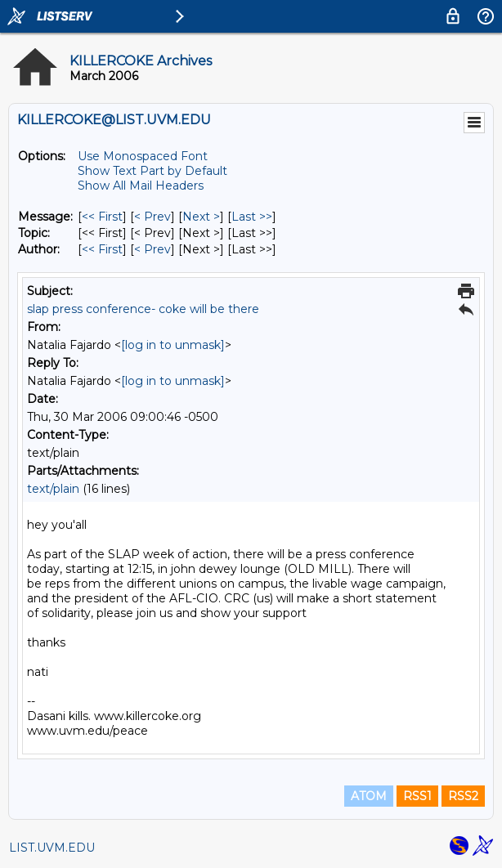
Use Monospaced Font (143, 156)
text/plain (53, 489)
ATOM (369, 796)
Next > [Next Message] (201, 217)
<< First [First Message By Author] (102, 249)
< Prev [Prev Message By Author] (152, 249)
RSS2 (463, 796)
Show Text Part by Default (152, 171)
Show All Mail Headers (141, 186)
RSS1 (417, 796)
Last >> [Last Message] (252, 217)
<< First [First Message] (102, 217)
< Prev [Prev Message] (152, 217)
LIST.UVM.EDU (52, 848)
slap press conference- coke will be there (143, 309)
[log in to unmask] (173, 345)
